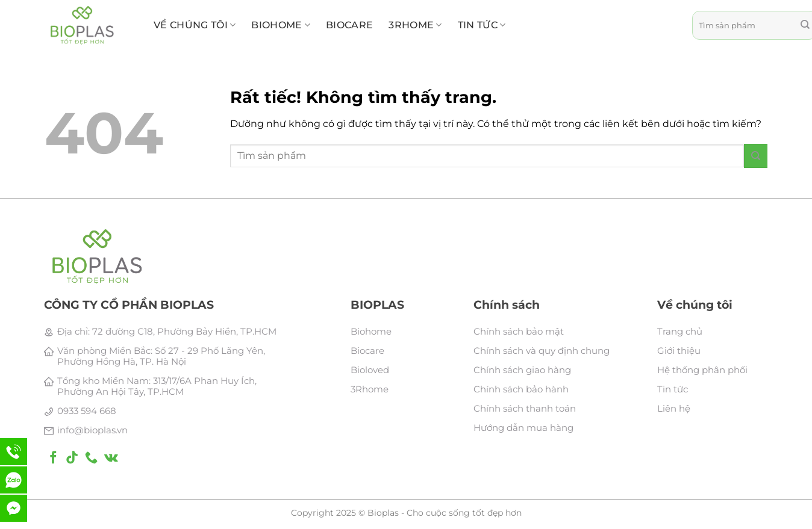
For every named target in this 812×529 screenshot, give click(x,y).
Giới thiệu (679, 351)
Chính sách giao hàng (522, 370)
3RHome (415, 25)
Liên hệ (674, 408)
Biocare (367, 351)
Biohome (371, 331)
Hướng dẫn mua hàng (523, 428)
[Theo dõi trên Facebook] (53, 458)
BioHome (281, 25)
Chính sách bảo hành (521, 389)
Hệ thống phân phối (702, 370)
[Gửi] (756, 156)
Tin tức (482, 25)
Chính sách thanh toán (525, 408)
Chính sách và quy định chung (542, 351)
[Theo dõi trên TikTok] (72, 458)
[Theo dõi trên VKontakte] (111, 458)
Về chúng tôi (195, 25)
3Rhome (370, 389)
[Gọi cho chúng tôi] (91, 458)
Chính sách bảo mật (519, 331)
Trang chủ (680, 331)
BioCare (349, 25)
